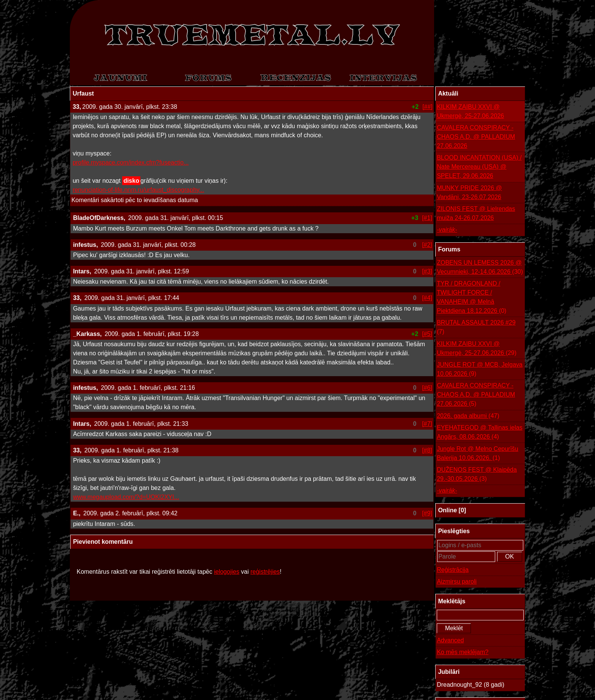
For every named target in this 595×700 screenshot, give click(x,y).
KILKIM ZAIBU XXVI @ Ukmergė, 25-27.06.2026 (470, 111)
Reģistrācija (453, 570)
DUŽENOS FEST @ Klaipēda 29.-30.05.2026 (477, 475)
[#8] (427, 450)
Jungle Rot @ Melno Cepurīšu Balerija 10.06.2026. (478, 454)
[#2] (427, 245)
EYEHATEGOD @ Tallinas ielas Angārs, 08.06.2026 (480, 433)
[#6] (427, 388)
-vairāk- (447, 230)
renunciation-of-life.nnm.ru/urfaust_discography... (138, 190)
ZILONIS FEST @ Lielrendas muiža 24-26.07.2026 (476, 213)
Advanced (450, 640)
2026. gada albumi (468, 416)
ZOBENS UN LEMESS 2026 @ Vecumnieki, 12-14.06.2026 (480, 268)
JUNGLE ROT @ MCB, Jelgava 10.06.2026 (480, 370)
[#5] (427, 334)
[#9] (427, 513)
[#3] (427, 271)
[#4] (427, 298)
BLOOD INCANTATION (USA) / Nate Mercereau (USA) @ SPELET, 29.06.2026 (479, 167)
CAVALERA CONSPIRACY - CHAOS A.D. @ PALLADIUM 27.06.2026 (476, 137)
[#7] (427, 424)
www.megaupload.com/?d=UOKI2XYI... (126, 497)
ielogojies (227, 572)
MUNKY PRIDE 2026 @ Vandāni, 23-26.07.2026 (469, 192)
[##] (427, 107)
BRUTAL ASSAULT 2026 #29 (476, 328)
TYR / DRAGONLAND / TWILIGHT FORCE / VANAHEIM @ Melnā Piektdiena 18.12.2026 (471, 298)
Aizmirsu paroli (457, 582)
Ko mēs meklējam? (463, 652)
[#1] (427, 218)
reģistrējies (265, 572)
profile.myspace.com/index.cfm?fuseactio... (131, 162)
